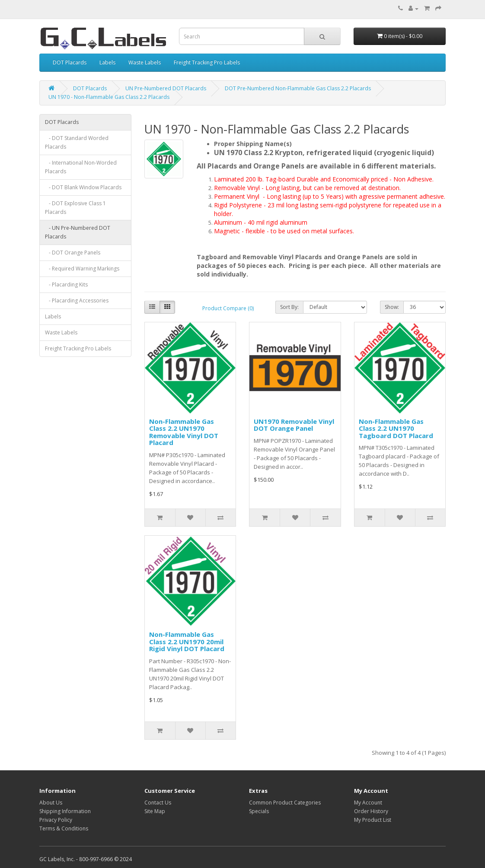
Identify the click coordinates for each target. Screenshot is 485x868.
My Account (368, 803)
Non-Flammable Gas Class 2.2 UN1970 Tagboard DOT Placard (396, 428)
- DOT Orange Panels (73, 253)
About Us (51, 803)
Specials (259, 811)
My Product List (373, 820)
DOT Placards (70, 62)
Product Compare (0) (228, 308)
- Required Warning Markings (82, 269)
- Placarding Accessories (77, 300)
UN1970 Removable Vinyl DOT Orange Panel (294, 425)
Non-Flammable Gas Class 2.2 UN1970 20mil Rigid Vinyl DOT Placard (187, 641)
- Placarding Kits (66, 285)
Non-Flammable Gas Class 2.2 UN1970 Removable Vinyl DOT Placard (184, 432)
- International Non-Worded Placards (81, 167)
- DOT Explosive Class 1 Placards (75, 208)
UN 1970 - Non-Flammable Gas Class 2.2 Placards (109, 97)
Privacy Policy (56, 820)
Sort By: (289, 307)
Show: (392, 307)
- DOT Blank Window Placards (83, 187)
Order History (371, 811)
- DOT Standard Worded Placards (77, 142)
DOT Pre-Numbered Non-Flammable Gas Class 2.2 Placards (298, 88)
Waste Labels (145, 62)
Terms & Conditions (64, 828)
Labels (107, 62)
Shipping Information (65, 811)
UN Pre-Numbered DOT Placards (166, 88)
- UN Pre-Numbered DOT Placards (78, 232)
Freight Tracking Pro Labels (207, 62)
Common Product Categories (285, 803)
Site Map (155, 811)
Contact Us (158, 803)
